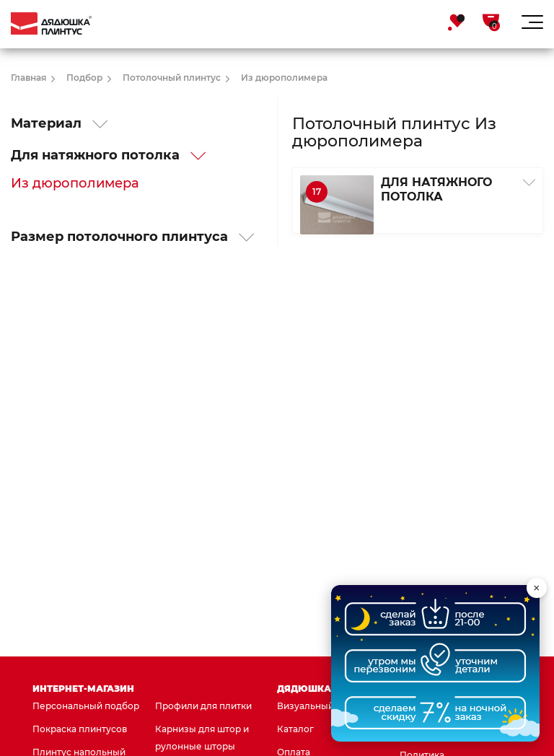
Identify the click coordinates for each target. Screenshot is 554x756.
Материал (60, 123)
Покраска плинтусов (80, 729)
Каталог (295, 729)
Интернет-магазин (83, 689)
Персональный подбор (86, 706)
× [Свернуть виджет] (537, 588)
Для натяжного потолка (109, 155)
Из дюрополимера (75, 183)
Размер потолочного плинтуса (133, 237)
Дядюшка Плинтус (329, 689)
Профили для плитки (203, 706)
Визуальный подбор (324, 706)
